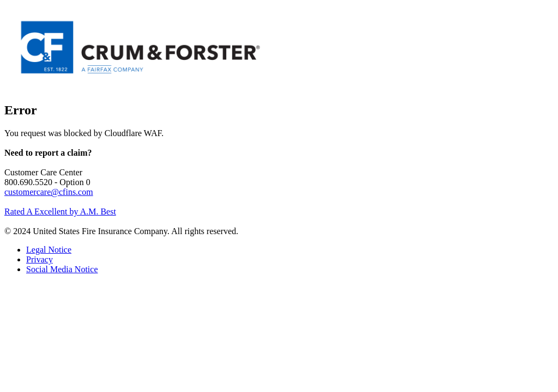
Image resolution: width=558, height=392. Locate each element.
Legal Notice (49, 250)
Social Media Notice (62, 269)
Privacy (40, 259)
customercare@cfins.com (49, 192)
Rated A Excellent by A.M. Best (60, 212)
